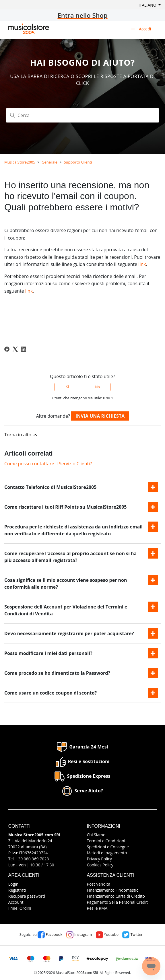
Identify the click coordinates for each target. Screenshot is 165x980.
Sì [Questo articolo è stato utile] (68, 387)
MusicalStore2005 (20, 162)
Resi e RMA (97, 908)
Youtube (107, 934)
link (142, 264)
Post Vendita (99, 884)
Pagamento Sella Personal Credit (117, 902)
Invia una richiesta (100, 416)
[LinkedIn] (24, 349)
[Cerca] (82, 115)
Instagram (79, 934)
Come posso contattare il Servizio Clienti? (48, 464)
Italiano (148, 5)
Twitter (132, 934)
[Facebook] (7, 349)
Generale (49, 162)
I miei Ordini (20, 908)
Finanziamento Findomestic (113, 890)
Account (16, 902)
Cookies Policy (100, 865)
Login (13, 884)
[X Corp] (15, 349)
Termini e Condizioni (106, 841)
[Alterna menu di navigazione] (133, 29)
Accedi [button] (145, 29)
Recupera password (27, 896)
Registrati (17, 890)
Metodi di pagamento (107, 853)
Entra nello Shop (82, 15)
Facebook (50, 934)
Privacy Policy (99, 859)
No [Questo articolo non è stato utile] (97, 387)
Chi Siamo (96, 835)
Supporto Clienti (78, 162)
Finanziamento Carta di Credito (116, 896)
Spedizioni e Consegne (108, 847)
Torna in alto (21, 435)
